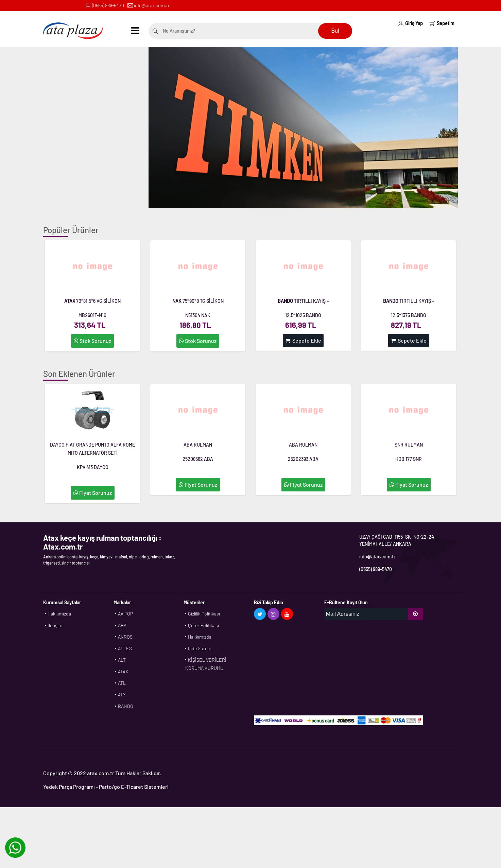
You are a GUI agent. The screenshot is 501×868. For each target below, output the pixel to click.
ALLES (125, 648)
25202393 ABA (303, 459)
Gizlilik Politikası (204, 614)
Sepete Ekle (303, 340)
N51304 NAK (198, 315)
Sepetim (442, 23)
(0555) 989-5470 (108, 5)
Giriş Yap (410, 23)
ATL (122, 683)
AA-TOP (125, 614)
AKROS (125, 637)
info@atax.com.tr (152, 5)
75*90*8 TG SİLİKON (198, 301)
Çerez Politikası (203, 625)
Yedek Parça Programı (69, 787)
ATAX (123, 671)
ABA (122, 625)
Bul (335, 31)
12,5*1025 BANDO (303, 315)
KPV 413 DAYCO (93, 467)
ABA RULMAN (198, 445)
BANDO (126, 706)
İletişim (55, 625)
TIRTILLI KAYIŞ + (303, 301)
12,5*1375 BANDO (409, 315)
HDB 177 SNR (409, 459)
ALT (122, 660)
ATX (122, 695)
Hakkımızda (59, 614)
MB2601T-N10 (92, 315)
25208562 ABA (198, 459)
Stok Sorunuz (92, 341)
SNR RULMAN (409, 445)
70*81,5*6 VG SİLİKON (92, 301)
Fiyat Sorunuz (93, 493)
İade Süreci (199, 648)
